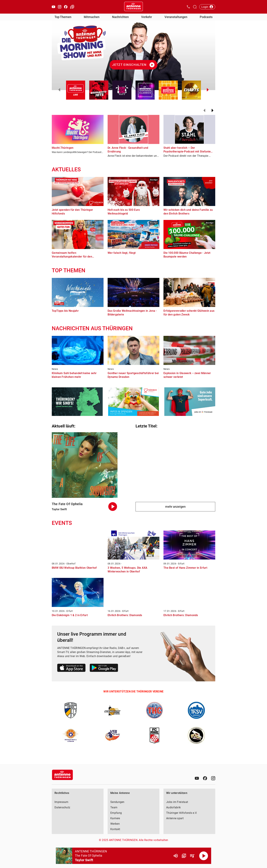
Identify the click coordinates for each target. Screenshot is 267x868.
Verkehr (147, 17)
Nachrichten (120, 17)
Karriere (115, 818)
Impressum (61, 802)
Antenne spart (175, 818)
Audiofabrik (173, 807)
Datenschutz (62, 807)
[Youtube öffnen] (53, 7)
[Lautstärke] (176, 856)
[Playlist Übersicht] (192, 856)
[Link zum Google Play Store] (104, 668)
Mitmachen (92, 17)
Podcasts (206, 17)
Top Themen (63, 17)
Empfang (116, 813)
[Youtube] (197, 778)
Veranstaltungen (176, 17)
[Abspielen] (204, 856)
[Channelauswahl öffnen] (195, 7)
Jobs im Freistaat (177, 802)
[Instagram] (213, 778)
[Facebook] (205, 778)
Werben (115, 824)
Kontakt (115, 829)
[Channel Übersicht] (184, 856)
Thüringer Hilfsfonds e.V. (182, 813)
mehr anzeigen (175, 507)
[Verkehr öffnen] (72, 7)
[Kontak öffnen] (188, 7)
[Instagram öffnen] (60, 7)
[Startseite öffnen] (133, 7)
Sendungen (117, 802)
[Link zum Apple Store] (71, 668)
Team (114, 807)
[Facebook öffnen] (66, 7)
